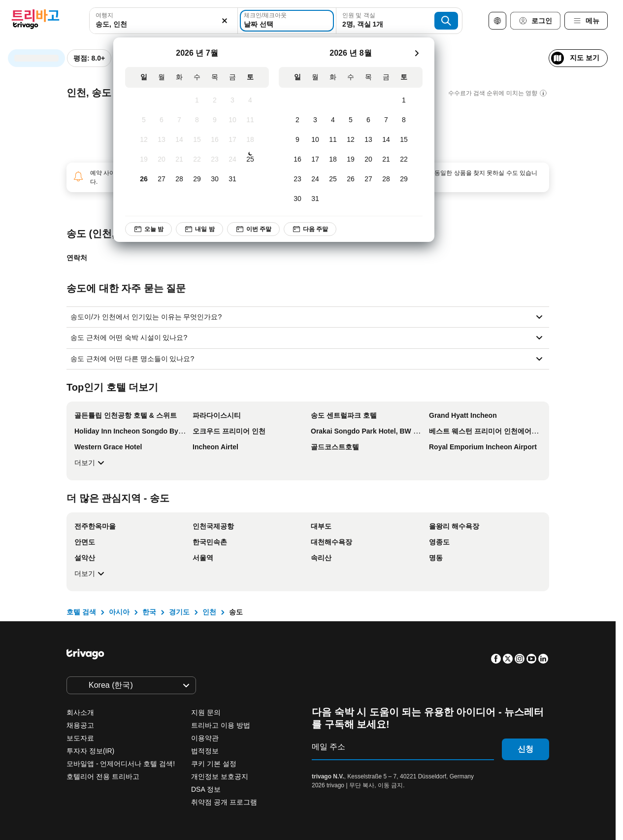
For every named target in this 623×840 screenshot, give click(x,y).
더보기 (91, 463)
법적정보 (205, 751)
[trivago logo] (35, 21)
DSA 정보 (206, 789)
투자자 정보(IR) (90, 751)
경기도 (179, 612)
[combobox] (164, 21)
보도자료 (80, 738)
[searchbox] (164, 24)
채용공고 (80, 725)
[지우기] (225, 21)
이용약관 (205, 738)
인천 (209, 612)
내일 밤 (199, 229)
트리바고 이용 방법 (221, 725)
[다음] (417, 53)
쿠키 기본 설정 (215, 764)
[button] (164, 21)
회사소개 (80, 712)
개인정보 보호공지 (220, 776)
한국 (149, 612)
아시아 (119, 612)
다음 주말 (310, 229)
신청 (525, 749)
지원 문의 (206, 712)
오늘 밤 (148, 229)
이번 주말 (253, 229)
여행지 (104, 15)
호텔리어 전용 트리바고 (103, 776)
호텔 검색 (81, 612)
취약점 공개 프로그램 (224, 802)
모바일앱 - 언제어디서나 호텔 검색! (121, 764)
